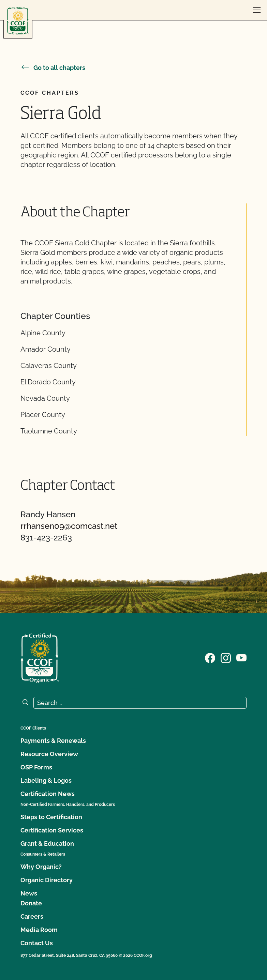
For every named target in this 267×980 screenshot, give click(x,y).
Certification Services (52, 830)
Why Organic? (41, 867)
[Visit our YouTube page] (241, 658)
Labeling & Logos (46, 780)
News (29, 893)
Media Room (39, 930)
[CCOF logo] (18, 21)
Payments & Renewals (53, 741)
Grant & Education (47, 844)
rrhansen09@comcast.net (69, 526)
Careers (32, 916)
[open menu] (257, 10)
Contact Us (37, 943)
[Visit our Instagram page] (226, 658)
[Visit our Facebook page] (210, 658)
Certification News (48, 794)
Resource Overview (49, 754)
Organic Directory (47, 880)
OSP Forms (36, 767)
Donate (31, 903)
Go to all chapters (53, 68)
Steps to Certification (51, 817)
